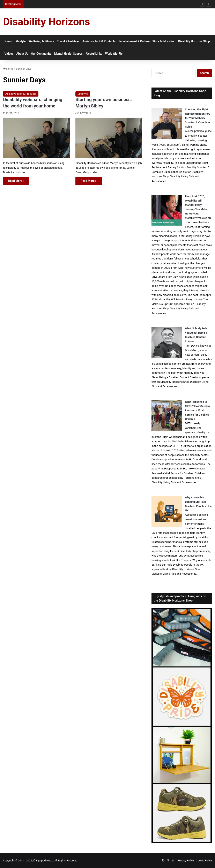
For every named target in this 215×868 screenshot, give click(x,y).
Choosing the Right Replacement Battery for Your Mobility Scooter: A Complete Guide (198, 118)
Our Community (41, 54)
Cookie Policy (204, 861)
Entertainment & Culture (134, 41)
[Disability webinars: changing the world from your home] (36, 138)
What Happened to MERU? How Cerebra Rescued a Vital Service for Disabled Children (197, 410)
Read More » (16, 181)
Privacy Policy (186, 861)
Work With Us (114, 54)
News (8, 41)
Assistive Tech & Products (21, 94)
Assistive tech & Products (99, 41)
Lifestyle (20, 41)
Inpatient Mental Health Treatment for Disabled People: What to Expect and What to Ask (75, 4)
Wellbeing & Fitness (41, 41)
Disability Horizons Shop (194, 41)
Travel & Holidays (68, 41)
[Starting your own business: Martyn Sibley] (109, 138)
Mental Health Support (69, 54)
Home (8, 69)
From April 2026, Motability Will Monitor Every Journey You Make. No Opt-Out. (197, 205)
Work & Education (164, 41)
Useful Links (94, 54)
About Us (22, 54)
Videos (9, 54)
